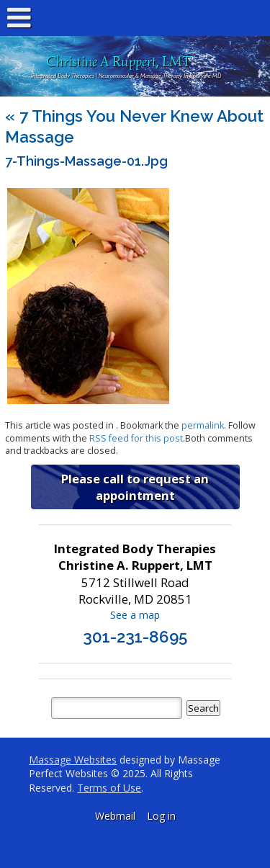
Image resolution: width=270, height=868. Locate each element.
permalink (203, 425)
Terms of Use (109, 788)
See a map (135, 615)
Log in (161, 816)
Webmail (115, 816)
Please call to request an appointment (135, 487)
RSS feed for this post (136, 438)
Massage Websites (73, 760)
